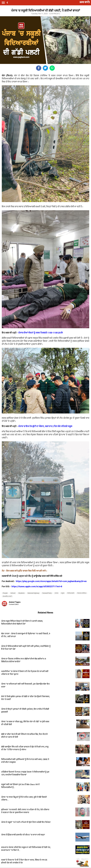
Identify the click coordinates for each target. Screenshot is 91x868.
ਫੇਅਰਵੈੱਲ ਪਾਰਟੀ (7, 596)
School (13, 593)
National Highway (33, 593)
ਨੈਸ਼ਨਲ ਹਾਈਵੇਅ (82, 593)
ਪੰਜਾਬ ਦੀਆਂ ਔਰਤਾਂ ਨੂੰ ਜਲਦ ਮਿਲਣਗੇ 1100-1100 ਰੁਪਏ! (41, 333)
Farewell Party (47, 593)
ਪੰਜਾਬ (56, 593)
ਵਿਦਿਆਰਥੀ (71, 593)
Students (21, 593)
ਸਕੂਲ (63, 593)
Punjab (5, 593)
